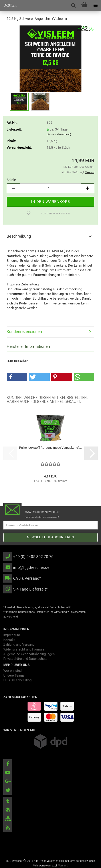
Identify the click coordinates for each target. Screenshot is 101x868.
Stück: (11, 180)
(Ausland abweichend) (59, 134)
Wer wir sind (12, 671)
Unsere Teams (14, 676)
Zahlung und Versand (19, 645)
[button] (13, 188)
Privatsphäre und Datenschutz (25, 659)
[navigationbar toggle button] (95, 6)
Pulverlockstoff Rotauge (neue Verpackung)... (50, 448)
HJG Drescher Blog (17, 680)
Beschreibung (19, 236)
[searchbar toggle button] (73, 6)
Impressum (12, 635)
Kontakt (9, 640)
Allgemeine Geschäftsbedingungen (29, 654)
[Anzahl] (50, 188)
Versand (63, 866)
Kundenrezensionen (24, 332)
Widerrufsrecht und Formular (24, 649)
